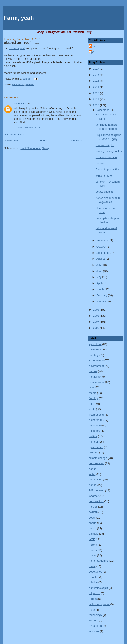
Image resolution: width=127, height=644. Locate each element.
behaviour (95, 377)
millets (93, 599)
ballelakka (95, 350)
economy (94, 431)
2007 (97, 322)
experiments (96, 360)
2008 (97, 316)
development (97, 382)
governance (96, 447)
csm (92, 46)
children (94, 452)
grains (93, 555)
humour (93, 442)
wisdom (93, 620)
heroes (93, 371)
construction (96, 501)
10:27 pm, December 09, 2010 (28, 127)
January (102, 301)
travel (92, 566)
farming (93, 398)
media (93, 393)
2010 (97, 105)
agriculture (95, 344)
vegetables (95, 572)
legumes (94, 631)
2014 (97, 87)
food (92, 404)
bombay (94, 355)
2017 (97, 69)
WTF (92, 539)
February (102, 295)
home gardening (99, 561)
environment (96, 366)
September (103, 253)
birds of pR (95, 626)
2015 (97, 81)
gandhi (93, 469)
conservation (97, 463)
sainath (93, 512)
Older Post (75, 140)
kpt (92, 52)
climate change (98, 458)
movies (93, 507)
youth (92, 518)
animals (94, 534)
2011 (97, 99)
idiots (92, 409)
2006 (97, 328)
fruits (92, 610)
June (100, 271)
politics (93, 436)
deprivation (95, 479)
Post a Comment (14, 135)
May (99, 277)
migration (94, 593)
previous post (17, 48)
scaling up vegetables (109, 151)
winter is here (104, 176)
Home (43, 140)
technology (95, 615)
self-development (99, 604)
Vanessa (19, 103)
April (99, 283)
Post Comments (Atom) (35, 148)
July (99, 265)
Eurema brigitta (105, 145)
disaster (94, 577)
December (103, 110)
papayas (101, 163)
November (103, 240)
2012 (97, 93)
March (100, 289)
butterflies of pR (98, 588)
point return (18, 84)
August (101, 259)
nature (93, 485)
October (102, 247)
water (92, 474)
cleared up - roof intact (22, 43)
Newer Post (11, 140)
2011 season (97, 490)
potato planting (105, 192)
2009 (97, 310)
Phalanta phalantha (107, 169)
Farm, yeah (19, 18)
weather (30, 84)
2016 (97, 75)
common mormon (106, 157)
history (93, 545)
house (93, 528)
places (93, 550)
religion (93, 582)
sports (93, 523)
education (95, 425)
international (96, 415)
